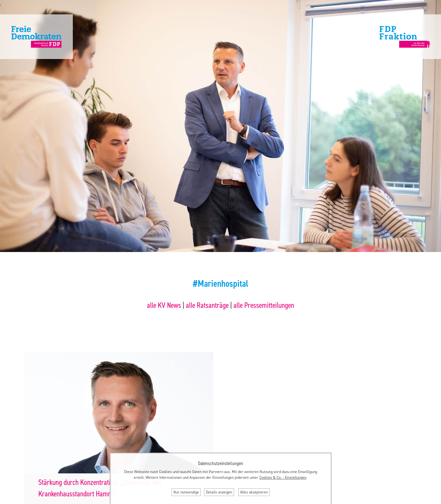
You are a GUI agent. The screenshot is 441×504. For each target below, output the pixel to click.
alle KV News (164, 305)
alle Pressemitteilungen (264, 305)
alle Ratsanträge (207, 305)
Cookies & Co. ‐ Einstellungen (283, 478)
